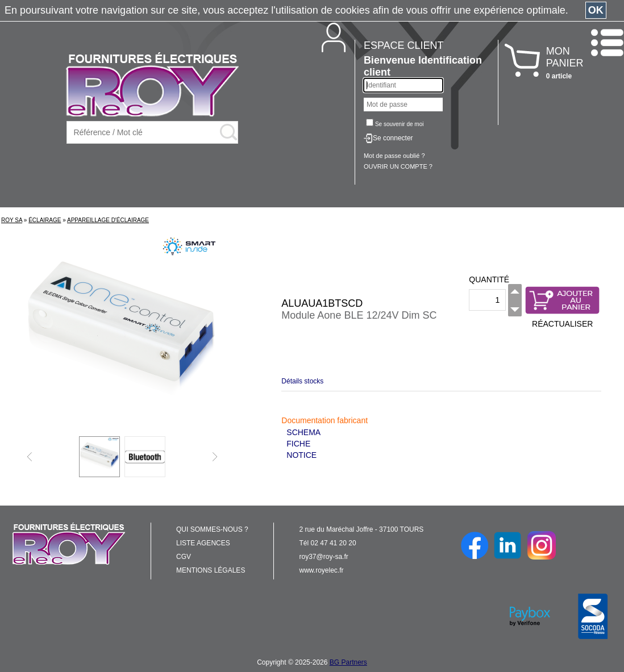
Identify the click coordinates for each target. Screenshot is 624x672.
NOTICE (301, 455)
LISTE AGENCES (203, 543)
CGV (184, 557)
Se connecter (393, 138)
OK (596, 10)
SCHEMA (303, 432)
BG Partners (348, 662)
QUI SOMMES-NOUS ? (212, 529)
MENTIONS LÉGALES (211, 570)
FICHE (298, 444)
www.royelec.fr (322, 570)
